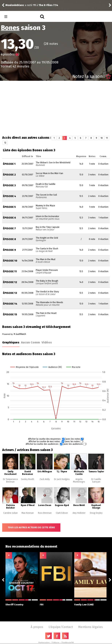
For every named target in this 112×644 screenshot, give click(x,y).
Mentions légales (90, 627)
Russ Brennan (45, 513)
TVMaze (55, 643)
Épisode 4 (9, 196)
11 (107, 138)
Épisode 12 (10, 282)
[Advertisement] (56, 108)
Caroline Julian (10, 513)
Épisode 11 (10, 272)
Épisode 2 (9, 175)
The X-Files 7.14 (48, 5)
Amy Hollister (79, 513)
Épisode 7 (9, 228)
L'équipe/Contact (61, 627)
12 (5, 143)
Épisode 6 (9, 218)
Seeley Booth (28, 479)
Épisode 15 (10, 315)
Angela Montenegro (79, 480)
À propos (37, 627)
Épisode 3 (9, 185)
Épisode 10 (10, 261)
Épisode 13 (10, 293)
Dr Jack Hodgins (62, 479)
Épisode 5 (9, 207)
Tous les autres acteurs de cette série (31, 528)
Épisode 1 (9, 164)
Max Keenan (28, 513)
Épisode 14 (10, 304)
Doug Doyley (96, 513)
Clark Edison (62, 513)
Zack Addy (45, 479)
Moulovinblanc (15, 5)
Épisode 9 (9, 250)
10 (102, 138)
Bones (10, 28)
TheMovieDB (67, 643)
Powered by (14, 334)
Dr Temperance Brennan (10, 480)
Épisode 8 (9, 239)
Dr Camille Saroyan (96, 480)
